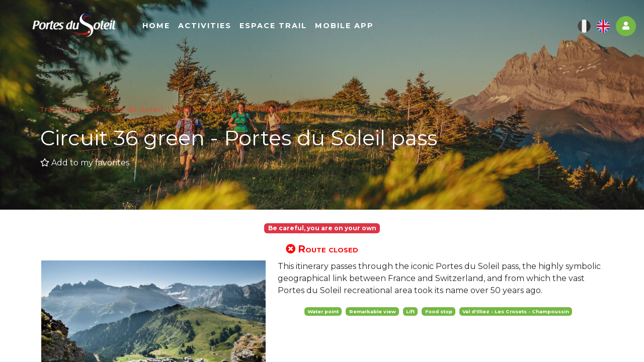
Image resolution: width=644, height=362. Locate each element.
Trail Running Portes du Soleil (102, 109)
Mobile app (373, 29)
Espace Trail (302, 29)
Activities (233, 29)
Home (185, 29)
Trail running (200, 109)
